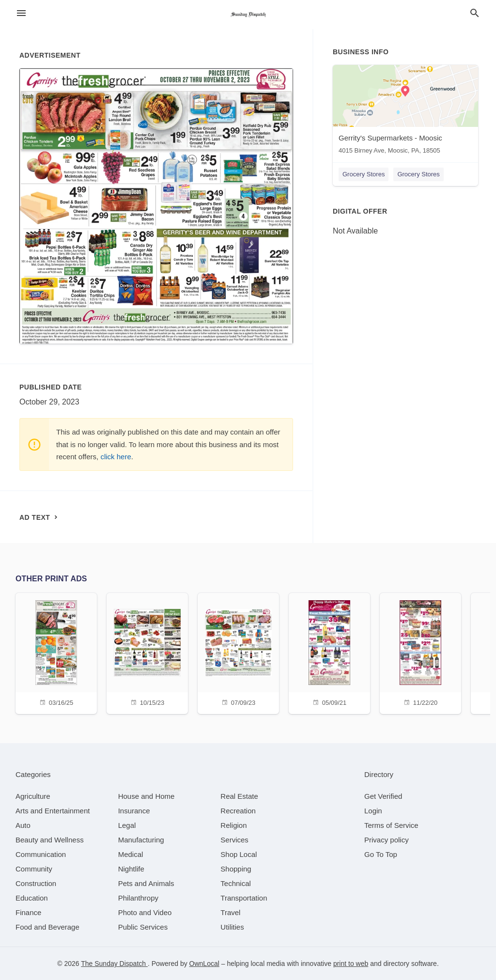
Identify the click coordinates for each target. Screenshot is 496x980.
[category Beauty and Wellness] (50, 840)
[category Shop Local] (239, 854)
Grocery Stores (364, 174)
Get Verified (383, 796)
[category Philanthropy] (138, 898)
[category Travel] (230, 912)
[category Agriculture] (33, 796)
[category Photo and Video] (145, 912)
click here (116, 457)
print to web (351, 964)
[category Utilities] (232, 927)
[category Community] (34, 869)
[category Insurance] (134, 811)
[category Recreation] (238, 811)
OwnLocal (204, 964)
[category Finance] (28, 912)
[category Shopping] (236, 869)
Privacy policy (387, 840)
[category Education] (32, 898)
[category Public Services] (143, 927)
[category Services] (234, 840)
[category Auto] (23, 825)
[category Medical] (131, 854)
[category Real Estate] (239, 796)
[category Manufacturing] (141, 840)
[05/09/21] (329, 652)
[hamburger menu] (21, 13)
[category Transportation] (244, 898)
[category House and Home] (147, 796)
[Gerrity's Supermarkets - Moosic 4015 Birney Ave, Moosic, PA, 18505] (405, 112)
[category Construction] (36, 883)
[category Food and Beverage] (47, 927)
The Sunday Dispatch (114, 964)
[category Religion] (233, 825)
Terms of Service (391, 825)
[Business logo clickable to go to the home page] (248, 15)
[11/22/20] (420, 652)
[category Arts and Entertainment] (53, 811)
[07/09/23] (238, 652)
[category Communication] (41, 854)
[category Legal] (127, 825)
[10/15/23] (147, 652)
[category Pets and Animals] (146, 883)
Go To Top (381, 854)
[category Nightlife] (131, 869)
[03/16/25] (56, 652)
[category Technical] (236, 883)
